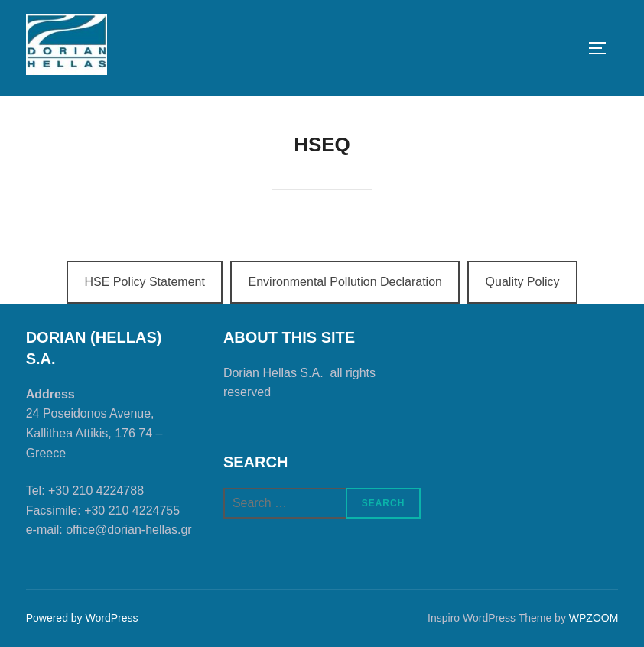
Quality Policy (523, 282)
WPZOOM (594, 618)
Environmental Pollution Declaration (345, 282)
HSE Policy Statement (144, 282)
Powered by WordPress (82, 618)
